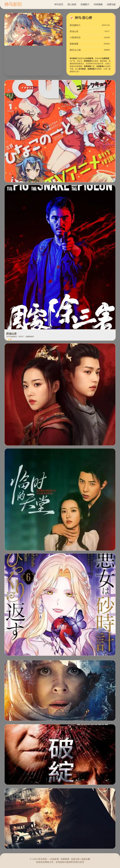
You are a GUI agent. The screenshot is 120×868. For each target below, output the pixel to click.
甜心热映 (72, 5)
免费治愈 (111, 5)
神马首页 (59, 5)
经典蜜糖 (98, 5)
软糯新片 (85, 5)
